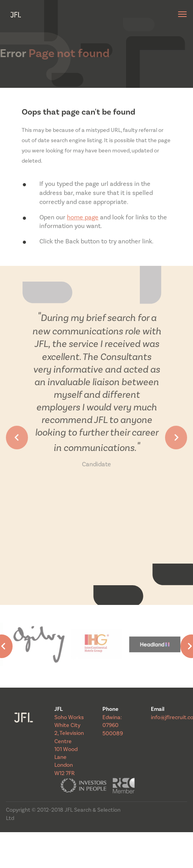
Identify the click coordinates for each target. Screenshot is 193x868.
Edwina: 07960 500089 (113, 726)
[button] (17, 438)
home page (83, 217)
